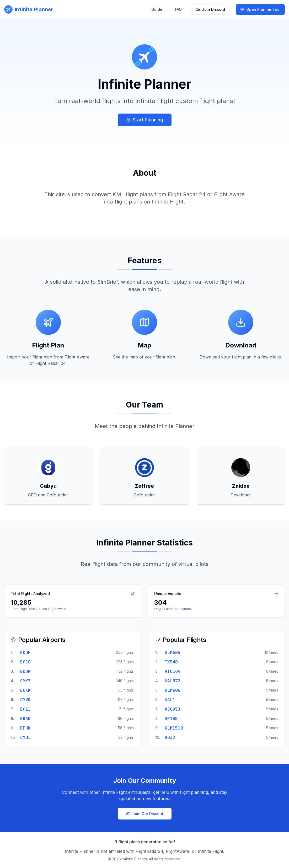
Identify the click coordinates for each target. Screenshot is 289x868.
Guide (157, 9)
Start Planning (145, 120)
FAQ (178, 9)
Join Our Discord (145, 814)
